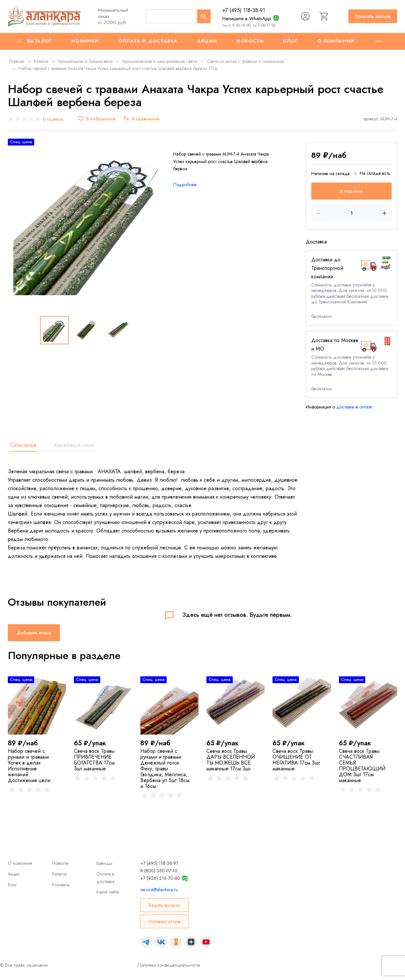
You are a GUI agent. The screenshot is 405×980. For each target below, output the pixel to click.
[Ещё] (378, 41)
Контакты (61, 885)
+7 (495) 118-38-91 (244, 10)
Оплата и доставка (148, 41)
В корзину (351, 191)
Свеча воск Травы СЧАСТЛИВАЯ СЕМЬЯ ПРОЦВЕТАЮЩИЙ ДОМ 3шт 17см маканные (362, 766)
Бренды (104, 863)
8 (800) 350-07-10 (159, 871)
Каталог (35, 41)
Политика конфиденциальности (169, 965)
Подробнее (185, 185)
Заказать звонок (373, 16)
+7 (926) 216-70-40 (160, 878)
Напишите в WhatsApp (247, 19)
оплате (366, 407)
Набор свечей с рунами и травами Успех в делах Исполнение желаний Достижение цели (29, 766)
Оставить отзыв (164, 921)
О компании (336, 41)
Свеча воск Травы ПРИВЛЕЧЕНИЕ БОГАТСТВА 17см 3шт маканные (94, 760)
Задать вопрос (164, 905)
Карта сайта (108, 892)
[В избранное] (96, 119)
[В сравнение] (141, 119)
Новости (250, 41)
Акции (207, 41)
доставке (345, 407)
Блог (291, 41)
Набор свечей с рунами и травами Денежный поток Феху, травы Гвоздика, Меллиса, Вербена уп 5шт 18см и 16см (165, 769)
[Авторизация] (305, 16)
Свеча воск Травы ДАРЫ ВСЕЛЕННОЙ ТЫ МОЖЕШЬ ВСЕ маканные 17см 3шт (231, 760)
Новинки (85, 41)
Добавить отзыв (34, 633)
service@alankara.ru (159, 890)
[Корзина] (324, 16)
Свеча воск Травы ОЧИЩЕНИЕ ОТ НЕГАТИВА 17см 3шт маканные (296, 760)
